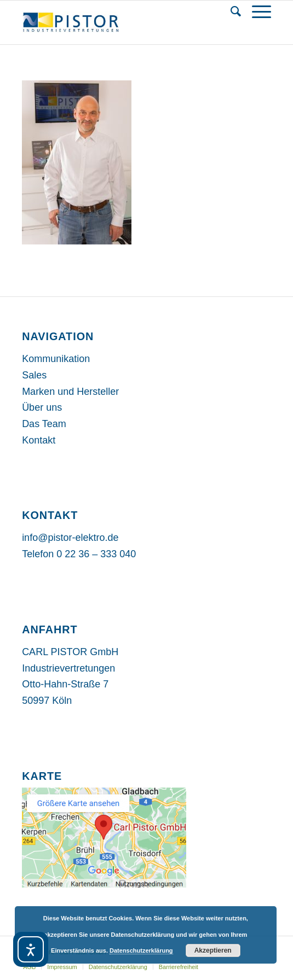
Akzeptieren (213, 950)
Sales (34, 375)
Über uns (42, 407)
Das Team (44, 424)
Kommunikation (56, 359)
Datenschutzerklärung (141, 950)
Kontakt (39, 440)
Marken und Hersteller (70, 392)
